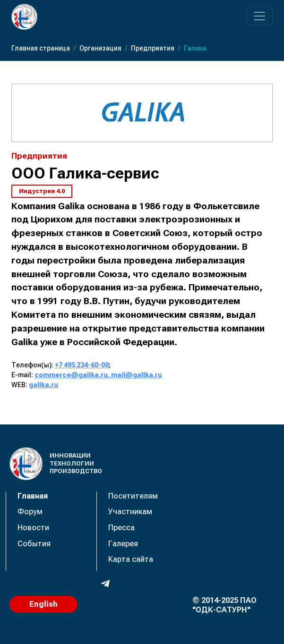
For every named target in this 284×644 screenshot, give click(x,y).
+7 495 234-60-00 (82, 365)
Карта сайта (131, 559)
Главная (33, 496)
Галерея (123, 544)
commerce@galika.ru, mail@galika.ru (98, 375)
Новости (33, 528)
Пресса (121, 528)
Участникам (130, 512)
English (43, 604)
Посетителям (133, 496)
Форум (30, 512)
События (34, 544)
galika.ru (43, 385)
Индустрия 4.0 (42, 191)
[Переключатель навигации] (259, 16)
